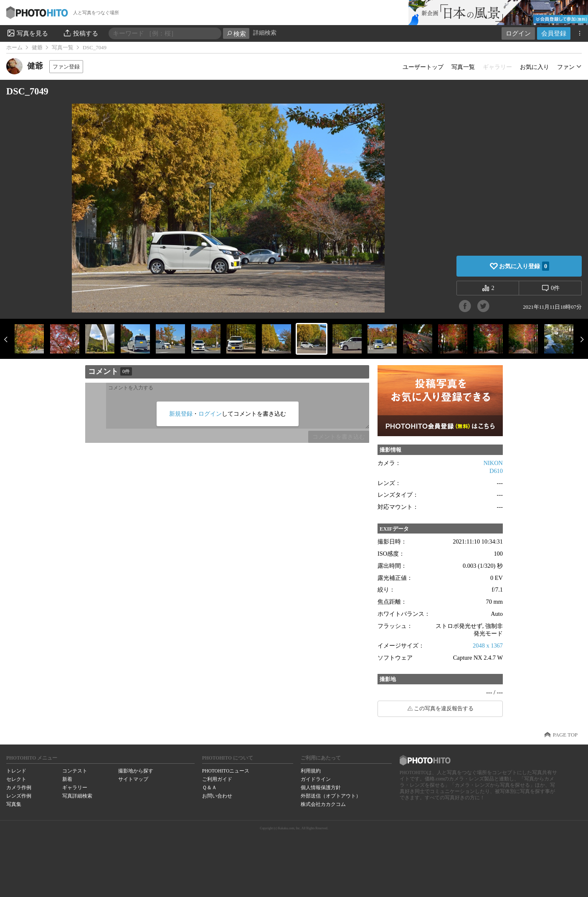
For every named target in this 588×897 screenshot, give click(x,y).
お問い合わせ (217, 796)
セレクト (16, 779)
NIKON (493, 463)
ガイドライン (316, 779)
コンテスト (75, 771)
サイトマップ (133, 779)
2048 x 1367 (488, 645)
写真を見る (27, 33)
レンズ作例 (19, 796)
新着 (67, 779)
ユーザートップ (423, 67)
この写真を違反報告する (444, 709)
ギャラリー (75, 788)
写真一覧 (63, 48)
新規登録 (181, 414)
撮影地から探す (136, 771)
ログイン (518, 33)
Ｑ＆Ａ (209, 788)
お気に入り (535, 67)
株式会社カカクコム (323, 804)
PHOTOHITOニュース (226, 771)
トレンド (16, 771)
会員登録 (554, 33)
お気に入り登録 (524, 266)
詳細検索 (265, 33)
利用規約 (311, 771)
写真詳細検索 (77, 796)
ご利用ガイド (217, 779)
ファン (566, 67)
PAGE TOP (565, 735)
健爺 (37, 48)
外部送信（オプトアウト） (331, 796)
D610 (496, 471)
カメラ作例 (19, 788)
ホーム (14, 48)
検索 (236, 34)
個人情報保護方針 (321, 788)
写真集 (14, 804)
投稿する (80, 33)
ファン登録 (66, 67)
